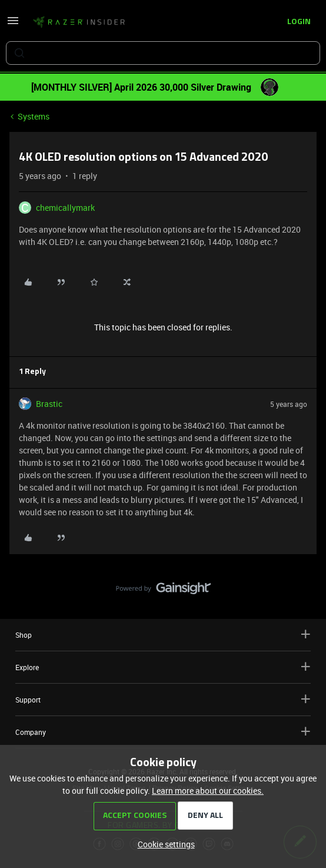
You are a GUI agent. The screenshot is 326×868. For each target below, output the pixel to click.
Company (163, 732)
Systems (34, 116)
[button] (13, 24)
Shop (163, 635)
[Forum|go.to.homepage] (79, 22)
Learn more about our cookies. (208, 791)
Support (163, 699)
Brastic (49, 404)
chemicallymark (65, 208)
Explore (163, 667)
